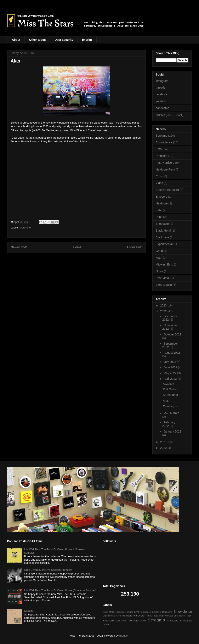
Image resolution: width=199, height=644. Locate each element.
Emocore (161, 197)
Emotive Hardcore (167, 190)
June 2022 (171, 367)
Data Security (64, 40)
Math (159, 258)
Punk (159, 217)
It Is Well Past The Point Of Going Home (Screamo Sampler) (60, 590)
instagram (162, 81)
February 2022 (169, 424)
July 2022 (170, 362)
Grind (159, 251)
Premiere (162, 156)
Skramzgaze (164, 285)
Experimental (164, 244)
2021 (164, 442)
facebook (162, 94)
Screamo (25, 228)
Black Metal (163, 231)
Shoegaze (162, 224)
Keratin (28, 611)
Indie (159, 210)
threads (161, 88)
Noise (159, 271)
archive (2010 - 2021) (169, 115)
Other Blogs (37, 40)
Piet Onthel (170, 389)
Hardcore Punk (165, 169)
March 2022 (171, 413)
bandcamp (162, 108)
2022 (164, 311)
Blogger (124, 636)
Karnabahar (170, 395)
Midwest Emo (164, 264)
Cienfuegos (170, 406)
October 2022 (172, 334)
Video (159, 183)
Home (77, 247)
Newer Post (19, 247)
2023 (164, 305)
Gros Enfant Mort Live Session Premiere (48, 570)
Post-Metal (163, 278)
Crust (159, 176)
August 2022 (172, 353)
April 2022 (170, 379)
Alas (166, 401)
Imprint (87, 40)
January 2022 (172, 431)
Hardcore (162, 203)
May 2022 (170, 373)
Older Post (135, 247)
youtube (161, 101)
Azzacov (168, 384)
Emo (159, 149)
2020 (164, 448)
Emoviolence (164, 142)
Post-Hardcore (165, 163)
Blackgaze (162, 237)
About (16, 40)
